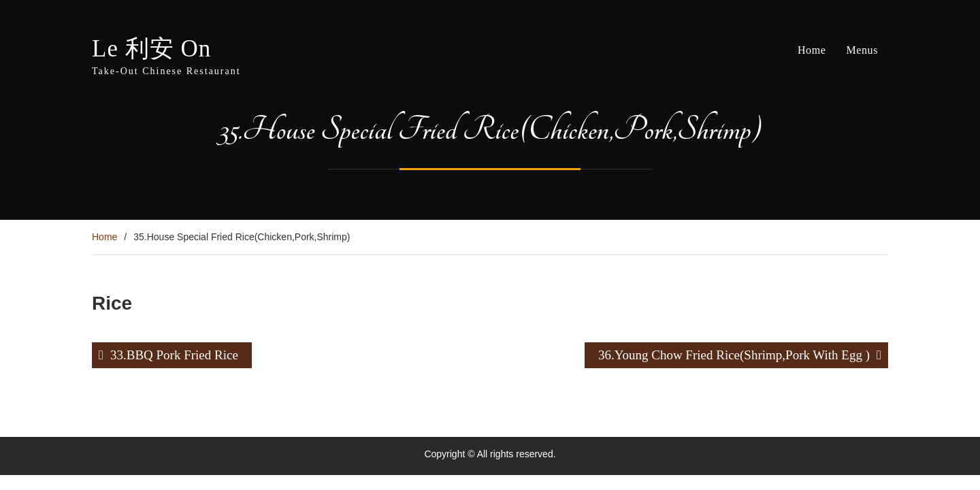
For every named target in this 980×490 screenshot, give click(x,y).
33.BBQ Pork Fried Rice (174, 355)
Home (812, 50)
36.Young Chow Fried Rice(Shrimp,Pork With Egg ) (734, 355)
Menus (862, 50)
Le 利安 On (151, 49)
